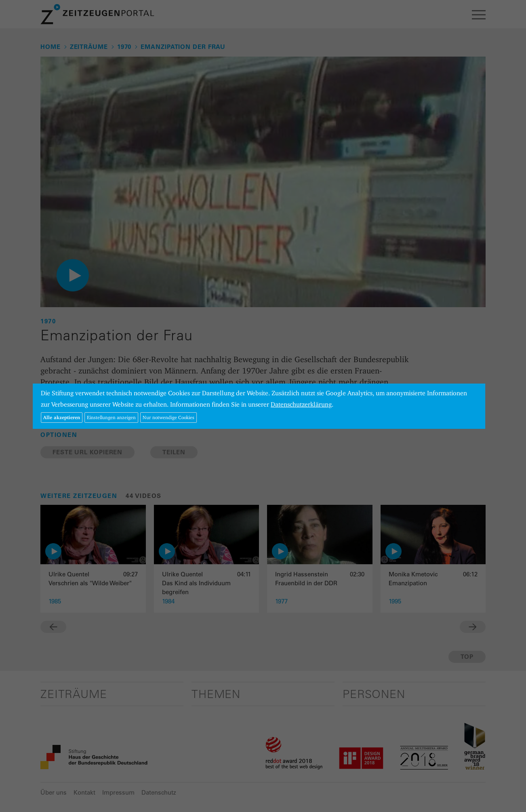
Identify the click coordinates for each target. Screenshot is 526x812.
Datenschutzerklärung (301, 404)
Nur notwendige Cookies (168, 417)
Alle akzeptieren (62, 417)
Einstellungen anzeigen (111, 417)
